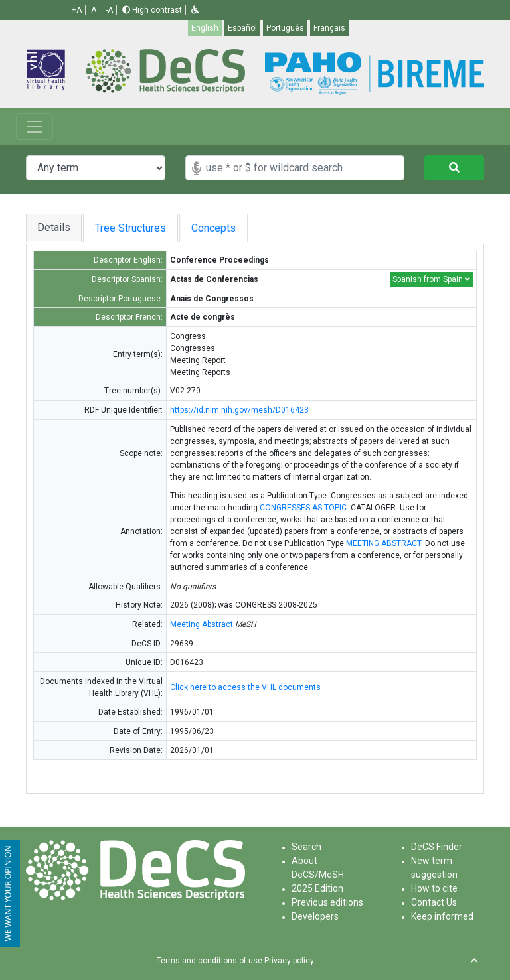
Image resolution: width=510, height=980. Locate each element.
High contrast (152, 10)
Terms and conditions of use (210, 961)
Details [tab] (54, 227)
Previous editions (327, 902)
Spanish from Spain (431, 279)
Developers (315, 916)
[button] (195, 10)
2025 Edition (317, 888)
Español (242, 28)
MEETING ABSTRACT (383, 543)
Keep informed (442, 916)
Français (329, 28)
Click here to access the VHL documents (245, 687)
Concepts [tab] (233, 228)
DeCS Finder (437, 847)
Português (285, 28)
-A (109, 10)
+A (77, 10)
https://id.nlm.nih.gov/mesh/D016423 (239, 410)
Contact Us (434, 902)
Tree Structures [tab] (136, 228)
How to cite (434, 888)
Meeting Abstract (202, 624)
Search (306, 847)
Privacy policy (289, 961)
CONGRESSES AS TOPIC (303, 508)
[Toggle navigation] (35, 127)
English (205, 28)
